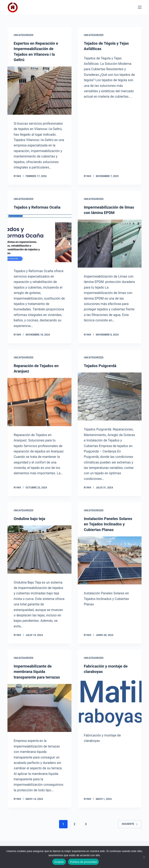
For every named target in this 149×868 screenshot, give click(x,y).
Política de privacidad (83, 862)
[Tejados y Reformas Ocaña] (39, 238)
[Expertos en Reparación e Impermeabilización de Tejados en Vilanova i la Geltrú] (39, 90)
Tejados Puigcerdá (101, 365)
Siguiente (130, 823)
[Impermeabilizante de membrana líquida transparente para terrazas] (39, 707)
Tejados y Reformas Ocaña (39, 207)
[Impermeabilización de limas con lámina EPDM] (110, 243)
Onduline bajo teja (30, 518)
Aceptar (59, 862)
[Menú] (140, 7)
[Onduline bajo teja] (39, 549)
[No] (144, 857)
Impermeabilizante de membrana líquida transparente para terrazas (38, 671)
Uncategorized (24, 35)
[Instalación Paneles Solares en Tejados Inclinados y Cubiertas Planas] (110, 565)
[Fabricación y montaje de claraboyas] (110, 702)
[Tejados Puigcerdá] (110, 396)
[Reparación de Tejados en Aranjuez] (39, 401)
